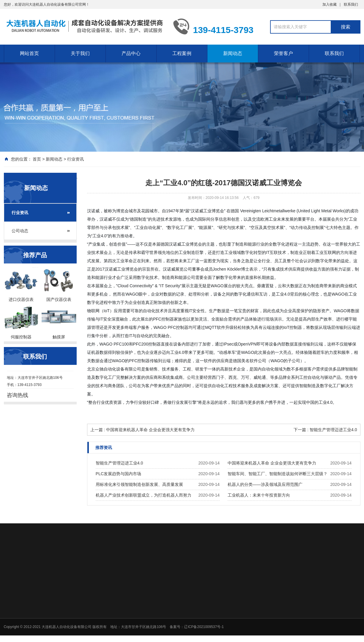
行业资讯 (75, 159)
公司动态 (20, 231)
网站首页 (29, 53)
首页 (37, 159)
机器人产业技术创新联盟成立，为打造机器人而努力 (144, 495)
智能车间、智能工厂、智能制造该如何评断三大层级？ (278, 474)
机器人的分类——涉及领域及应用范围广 (265, 484)
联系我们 (351, 4)
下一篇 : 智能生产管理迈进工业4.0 (325, 430)
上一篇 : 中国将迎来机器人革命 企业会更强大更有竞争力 (143, 430)
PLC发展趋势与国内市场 (118, 474)
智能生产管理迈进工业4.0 (119, 463)
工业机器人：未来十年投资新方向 (259, 495)
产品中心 (131, 53)
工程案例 (182, 53)
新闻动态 (233, 53)
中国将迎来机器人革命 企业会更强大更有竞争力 (272, 463)
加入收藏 (330, 4)
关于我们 (80, 53)
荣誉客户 (283, 53)
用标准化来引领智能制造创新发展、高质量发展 (139, 484)
